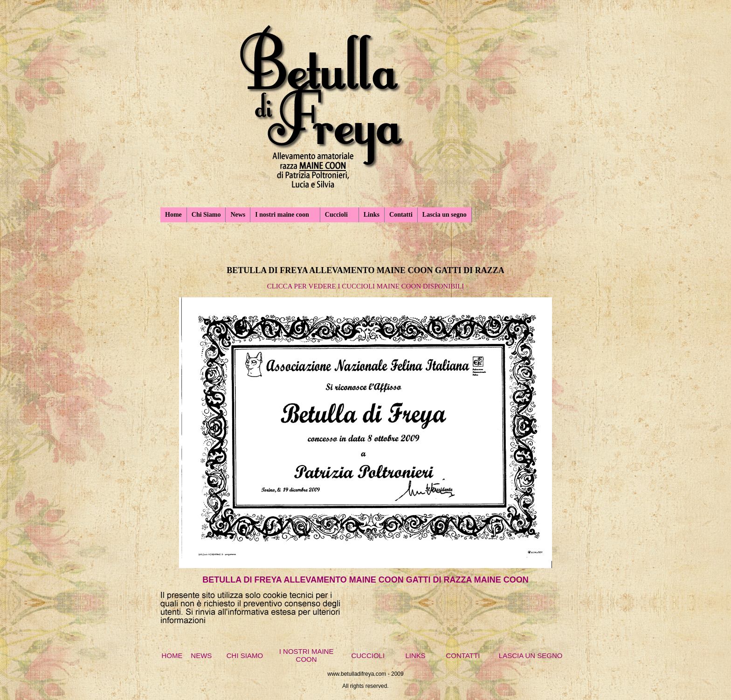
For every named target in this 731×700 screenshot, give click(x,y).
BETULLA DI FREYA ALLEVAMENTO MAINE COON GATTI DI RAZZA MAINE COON (365, 580)
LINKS (415, 655)
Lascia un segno (445, 215)
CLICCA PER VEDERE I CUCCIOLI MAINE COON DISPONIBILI (366, 286)
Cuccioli (336, 215)
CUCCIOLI (368, 655)
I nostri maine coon (282, 215)
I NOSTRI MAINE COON (307, 655)
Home (173, 215)
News (238, 215)
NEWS (201, 655)
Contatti (401, 215)
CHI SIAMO (245, 655)
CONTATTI (463, 655)
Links (372, 215)
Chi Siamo (206, 215)
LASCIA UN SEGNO (531, 655)
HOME (172, 655)
